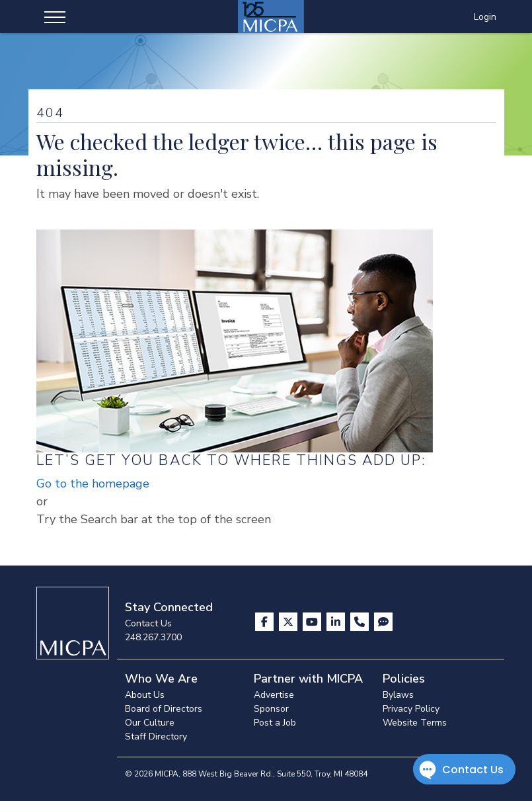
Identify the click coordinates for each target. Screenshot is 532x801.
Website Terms (415, 723)
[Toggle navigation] (55, 17)
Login (485, 17)
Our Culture (150, 723)
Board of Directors (164, 709)
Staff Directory (156, 737)
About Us (145, 695)
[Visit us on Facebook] (266, 622)
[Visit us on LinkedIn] (337, 622)
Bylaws (398, 695)
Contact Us (148, 623)
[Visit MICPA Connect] (383, 622)
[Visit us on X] (289, 622)
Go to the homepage (93, 484)
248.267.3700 (153, 637)
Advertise (274, 695)
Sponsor (271, 709)
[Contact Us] (361, 622)
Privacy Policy (411, 709)
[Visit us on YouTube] (313, 622)
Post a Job (275, 723)
